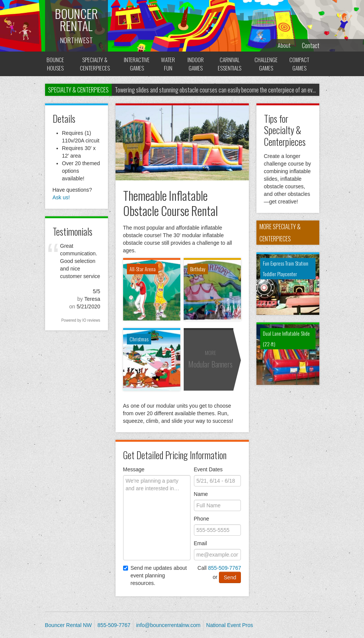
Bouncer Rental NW (69, 625)
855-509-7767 (224, 568)
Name (201, 494)
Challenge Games (266, 64)
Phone (202, 519)
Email (201, 543)
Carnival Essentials (229, 64)
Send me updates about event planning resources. (155, 575)
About (284, 45)
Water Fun (168, 64)
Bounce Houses (55, 64)
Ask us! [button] (61, 197)
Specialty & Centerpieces (95, 64)
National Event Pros (230, 625)
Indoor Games (195, 64)
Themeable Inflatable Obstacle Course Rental (170, 203)
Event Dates (208, 469)
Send (230, 577)
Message (134, 469)
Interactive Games (136, 64)
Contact (311, 45)
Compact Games (300, 64)
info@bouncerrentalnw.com (168, 625)
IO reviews (91, 320)
